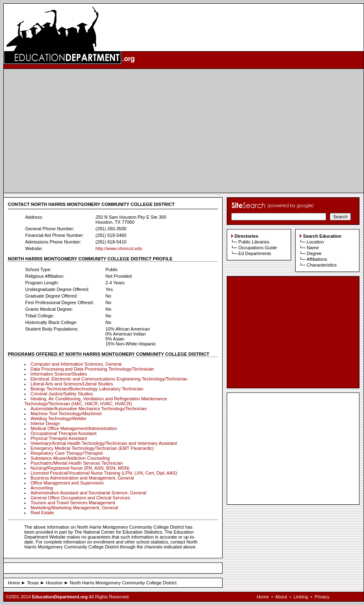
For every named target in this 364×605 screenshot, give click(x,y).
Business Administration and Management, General (82, 478)
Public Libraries (254, 242)
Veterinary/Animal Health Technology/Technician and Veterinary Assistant (104, 443)
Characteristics (322, 265)
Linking (301, 597)
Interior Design (45, 423)
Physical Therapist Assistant (59, 438)
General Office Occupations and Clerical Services (80, 498)
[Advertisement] (184, 131)
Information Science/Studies (59, 374)
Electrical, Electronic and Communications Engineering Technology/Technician (109, 379)
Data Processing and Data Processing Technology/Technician (92, 369)
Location (315, 242)
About (281, 597)
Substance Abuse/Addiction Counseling (70, 458)
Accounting (42, 488)
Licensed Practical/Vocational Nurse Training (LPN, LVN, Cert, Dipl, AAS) (104, 473)
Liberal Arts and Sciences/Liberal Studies (72, 384)
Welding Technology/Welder (59, 418)
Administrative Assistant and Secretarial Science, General (88, 493)
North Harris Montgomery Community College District (123, 583)
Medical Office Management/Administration (74, 428)
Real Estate (42, 513)
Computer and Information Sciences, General (76, 364)
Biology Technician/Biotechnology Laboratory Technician (87, 389)
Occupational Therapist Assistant (63, 433)
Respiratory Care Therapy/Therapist (67, 453)
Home (14, 583)
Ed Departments (255, 253)
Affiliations (317, 259)
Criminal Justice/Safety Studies (62, 394)
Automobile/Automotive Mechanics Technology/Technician (89, 409)
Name (313, 248)
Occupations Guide (258, 248)
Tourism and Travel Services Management (73, 503)
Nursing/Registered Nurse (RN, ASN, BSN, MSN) (80, 468)
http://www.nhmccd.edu (119, 248)
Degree (314, 253)
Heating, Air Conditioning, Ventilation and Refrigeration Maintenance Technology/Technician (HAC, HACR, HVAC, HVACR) (96, 401)
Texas (33, 583)
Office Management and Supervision (67, 483)
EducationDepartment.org (60, 597)
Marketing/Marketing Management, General (74, 508)
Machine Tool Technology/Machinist (66, 414)
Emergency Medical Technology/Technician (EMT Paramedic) (92, 448)
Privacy (322, 597)
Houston (54, 583)
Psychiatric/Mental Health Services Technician (77, 463)
